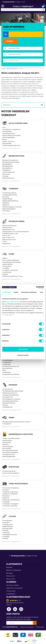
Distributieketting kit (9, 225)
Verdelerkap (6, 372)
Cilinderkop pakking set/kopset (13, 391)
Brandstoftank (7, 168)
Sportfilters (14, 467)
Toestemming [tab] (7, 292)
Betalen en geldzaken (14, 570)
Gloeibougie (6, 364)
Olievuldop (6, 211)
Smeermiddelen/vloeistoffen (21, 434)
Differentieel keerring (10, 393)
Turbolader (6, 502)
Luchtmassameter (9, 172)
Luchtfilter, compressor (10, 270)
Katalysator (6, 523)
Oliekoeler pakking (9, 403)
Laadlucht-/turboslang (10, 494)
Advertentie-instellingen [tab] (29, 292)
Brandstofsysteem (16, 156)
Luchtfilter (6, 268)
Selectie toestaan (23, 355)
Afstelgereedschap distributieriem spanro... (17, 422)
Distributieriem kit (8, 230)
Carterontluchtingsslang (11, 488)
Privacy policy (11, 591)
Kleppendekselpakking (10, 201)
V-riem (5, 242)
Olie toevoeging (8, 446)
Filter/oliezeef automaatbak (12, 262)
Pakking (5, 405)
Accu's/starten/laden (18, 123)
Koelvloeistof (7, 442)
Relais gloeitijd (7, 368)
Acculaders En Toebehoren (11, 129)
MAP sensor (6, 174)
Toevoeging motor (8, 454)
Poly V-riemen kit (8, 237)
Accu (4, 127)
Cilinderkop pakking (9, 193)
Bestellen (9, 567)
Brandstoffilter (7, 164)
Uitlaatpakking (7, 407)
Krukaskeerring (8, 397)
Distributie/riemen (16, 221)
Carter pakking (7, 389)
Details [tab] (16, 292)
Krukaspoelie (7, 424)
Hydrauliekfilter (8, 264)
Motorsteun (6, 496)
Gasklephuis (6, 170)
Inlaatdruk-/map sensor (10, 492)
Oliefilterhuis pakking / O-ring (12, 276)
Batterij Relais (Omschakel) (11, 135)
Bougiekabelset (8, 360)
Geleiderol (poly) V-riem (10, 233)
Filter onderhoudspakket (11, 260)
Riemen (11, 418)
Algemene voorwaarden (14, 588)
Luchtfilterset (7, 272)
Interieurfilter (7, 266)
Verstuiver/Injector (8, 178)
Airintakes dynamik (9, 471)
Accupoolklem (7, 131)
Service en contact (12, 585)
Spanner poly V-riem (9, 239)
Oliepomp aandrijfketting (11, 500)
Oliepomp (6, 498)
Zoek (10, 41)
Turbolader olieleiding (10, 506)
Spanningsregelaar (9, 137)
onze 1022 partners (13, 302)
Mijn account (11, 579)
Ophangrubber (7, 528)
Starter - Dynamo (8, 141)
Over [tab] (42, 292)
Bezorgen (10, 573)
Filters (11, 254)
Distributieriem (7, 228)
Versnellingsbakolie (9, 456)
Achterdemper (7, 521)
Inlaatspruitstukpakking (10, 395)
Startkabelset (7, 143)
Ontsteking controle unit (11, 366)
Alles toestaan (23, 349)
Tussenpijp (6, 533)
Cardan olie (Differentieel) (11, 438)
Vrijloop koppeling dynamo (11, 145)
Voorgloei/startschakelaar (11, 374)
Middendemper (8, 526)
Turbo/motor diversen (18, 484)
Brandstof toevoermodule (11, 162)
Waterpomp (6, 244)
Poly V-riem (6, 235)
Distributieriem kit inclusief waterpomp (16, 232)
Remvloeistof (7, 448)
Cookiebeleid (11, 594)
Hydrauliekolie (7, 440)
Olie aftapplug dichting (10, 401)
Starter (5, 139)
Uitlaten (12, 516)
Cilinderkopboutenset (10, 195)
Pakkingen (13, 385)
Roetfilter (5, 531)
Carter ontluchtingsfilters (11, 473)
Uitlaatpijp (6, 537)
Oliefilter (5, 274)
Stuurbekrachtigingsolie (10, 452)
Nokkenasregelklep (9, 209)
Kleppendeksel (7, 199)
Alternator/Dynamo (9, 133)
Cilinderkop (13, 189)
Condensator (7, 362)
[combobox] (25, 48)
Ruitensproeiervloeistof (10, 450)
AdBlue (5, 258)
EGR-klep (6, 197)
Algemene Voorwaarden (27, 627)
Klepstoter (6, 203)
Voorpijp (5, 538)
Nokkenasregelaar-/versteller (12, 207)
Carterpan (6, 490)
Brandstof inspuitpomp (10, 160)
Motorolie (6, 444)
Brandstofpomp (8, 166)
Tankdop (5, 176)
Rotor (4, 370)
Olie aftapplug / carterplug (11, 399)
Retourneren (11, 576)
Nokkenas (6, 205)
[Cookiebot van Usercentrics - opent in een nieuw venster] (36, 287)
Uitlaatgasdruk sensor (10, 535)
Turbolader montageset (10, 504)
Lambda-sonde (8, 525)
